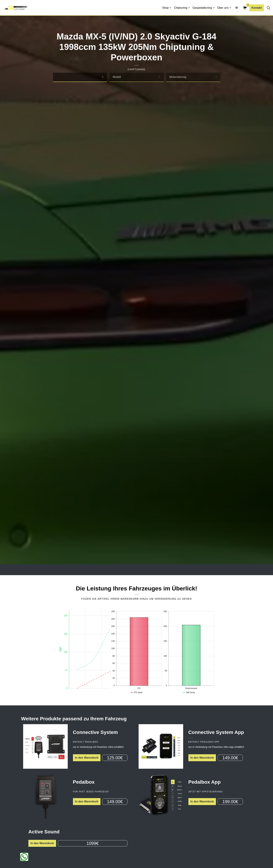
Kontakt (257, 8)
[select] (103, 77)
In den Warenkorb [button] (87, 758)
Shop (165, 8)
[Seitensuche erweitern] (268, 8)
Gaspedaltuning (202, 8)
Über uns (223, 8)
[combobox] (80, 77)
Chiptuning (181, 8)
